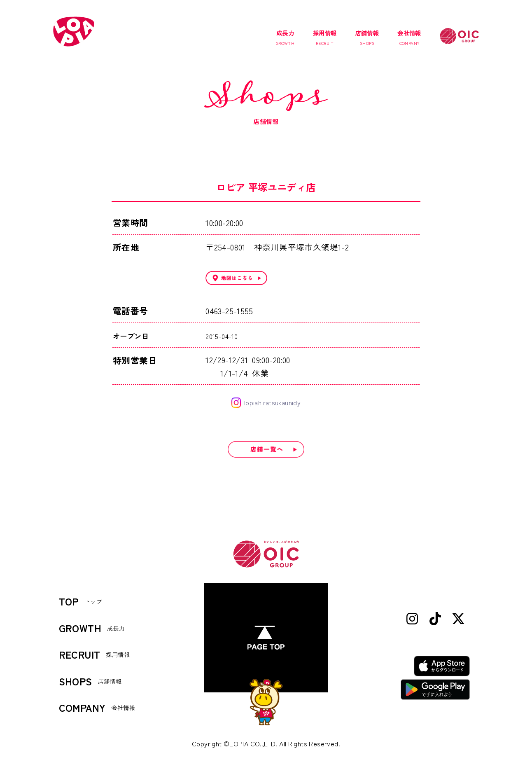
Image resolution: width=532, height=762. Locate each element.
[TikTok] (435, 619)
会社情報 (409, 37)
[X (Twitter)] (458, 619)
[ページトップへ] (266, 638)
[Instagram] (412, 619)
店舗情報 (367, 37)
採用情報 (325, 37)
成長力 (285, 37)
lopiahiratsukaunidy (266, 403)
